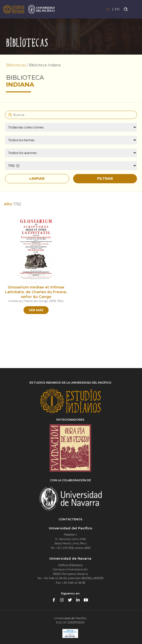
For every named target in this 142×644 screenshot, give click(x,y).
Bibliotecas (16, 65)
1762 (60, 301)
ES (109, 9)
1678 (53, 301)
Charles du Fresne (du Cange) (28, 301)
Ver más (36, 310)
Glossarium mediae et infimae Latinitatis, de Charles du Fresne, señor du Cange (36, 292)
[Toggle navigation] (135, 9)
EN (117, 9)
